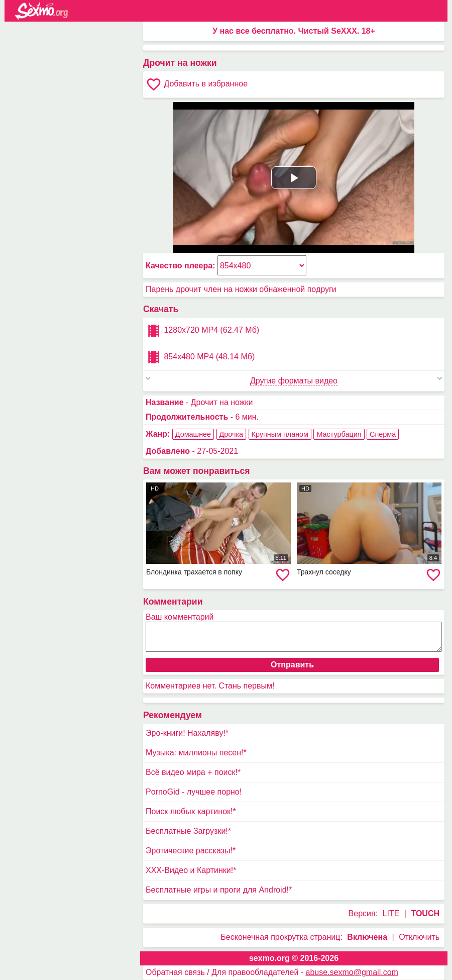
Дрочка (232, 434)
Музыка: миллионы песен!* (196, 753)
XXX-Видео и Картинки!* (191, 870)
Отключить (419, 937)
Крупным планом (280, 434)
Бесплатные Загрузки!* (188, 831)
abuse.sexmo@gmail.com (352, 972)
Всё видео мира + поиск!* (193, 772)
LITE (391, 913)
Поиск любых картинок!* (191, 811)
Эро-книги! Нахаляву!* (187, 733)
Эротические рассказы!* (191, 851)
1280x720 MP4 (202, 331)
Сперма (383, 434)
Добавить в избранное (197, 84)
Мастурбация (339, 434)
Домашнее (193, 434)
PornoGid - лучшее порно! (194, 792)
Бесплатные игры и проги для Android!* (219, 890)
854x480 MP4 (200, 357)
